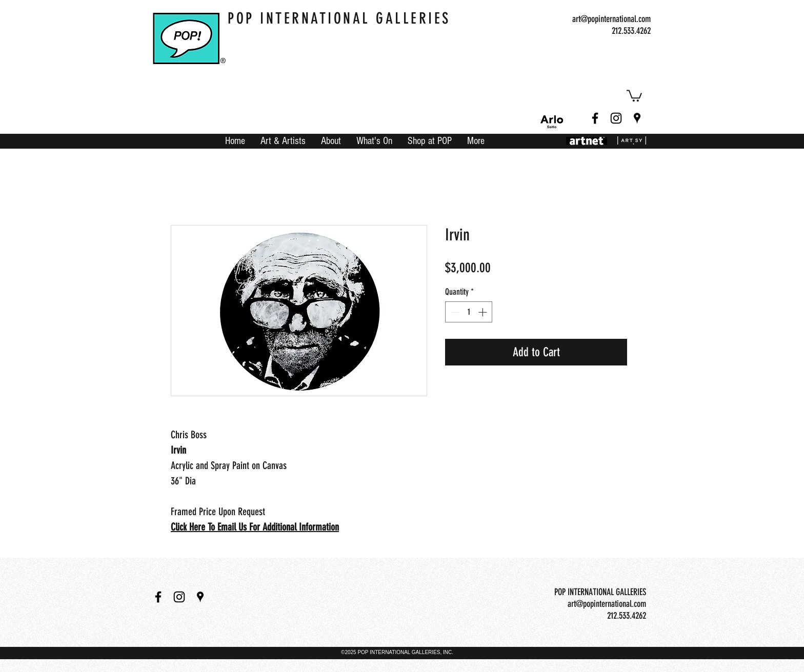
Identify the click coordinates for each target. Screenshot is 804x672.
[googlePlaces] (637, 118)
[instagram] (616, 118)
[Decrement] (454, 312)
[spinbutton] (469, 312)
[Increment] (484, 312)
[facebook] (595, 118)
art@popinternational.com (611, 19)
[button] (634, 95)
